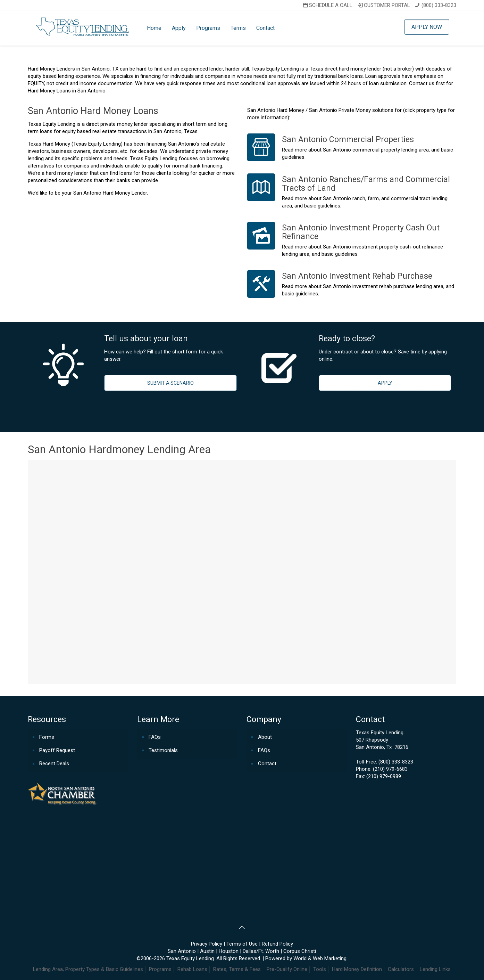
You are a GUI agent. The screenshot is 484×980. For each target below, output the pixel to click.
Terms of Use (242, 944)
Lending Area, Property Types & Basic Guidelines (88, 969)
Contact (267, 763)
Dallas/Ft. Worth (261, 951)
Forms (47, 737)
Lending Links (435, 969)
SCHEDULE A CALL (327, 5)
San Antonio (182, 951)
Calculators (401, 969)
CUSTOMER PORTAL (383, 5)
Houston (229, 951)
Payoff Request (57, 750)
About (265, 737)
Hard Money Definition (357, 969)
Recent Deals (54, 763)
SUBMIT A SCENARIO (170, 383)
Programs (160, 969)
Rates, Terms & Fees (237, 969)
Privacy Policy (207, 944)
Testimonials (163, 750)
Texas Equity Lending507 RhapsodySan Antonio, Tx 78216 (382, 740)
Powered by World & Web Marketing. (306, 958)
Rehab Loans (192, 969)
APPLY (385, 383)
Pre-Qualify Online (287, 969)
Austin (207, 951)
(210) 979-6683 (390, 769)
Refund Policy (277, 944)
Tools (320, 969)
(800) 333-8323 (439, 5)
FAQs (155, 737)
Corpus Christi (300, 951)
